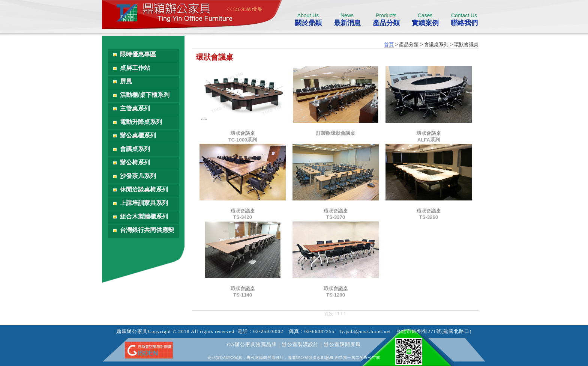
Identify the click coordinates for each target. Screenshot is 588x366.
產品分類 (386, 20)
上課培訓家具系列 (144, 203)
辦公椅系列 (135, 162)
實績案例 (425, 20)
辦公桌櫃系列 (138, 135)
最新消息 (347, 20)
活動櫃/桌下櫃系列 (145, 95)
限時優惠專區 (138, 54)
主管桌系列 (135, 108)
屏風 (126, 81)
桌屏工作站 (135, 68)
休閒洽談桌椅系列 (144, 189)
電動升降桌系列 (141, 122)
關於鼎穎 (308, 20)
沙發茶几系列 (138, 176)
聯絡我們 (464, 20)
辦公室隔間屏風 (342, 344)
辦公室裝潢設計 (300, 344)
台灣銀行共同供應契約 (147, 232)
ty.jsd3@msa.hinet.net (365, 331)
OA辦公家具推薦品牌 (252, 344)
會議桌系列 (135, 149)
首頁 (389, 44)
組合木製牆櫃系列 (144, 216)
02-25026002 (268, 331)
